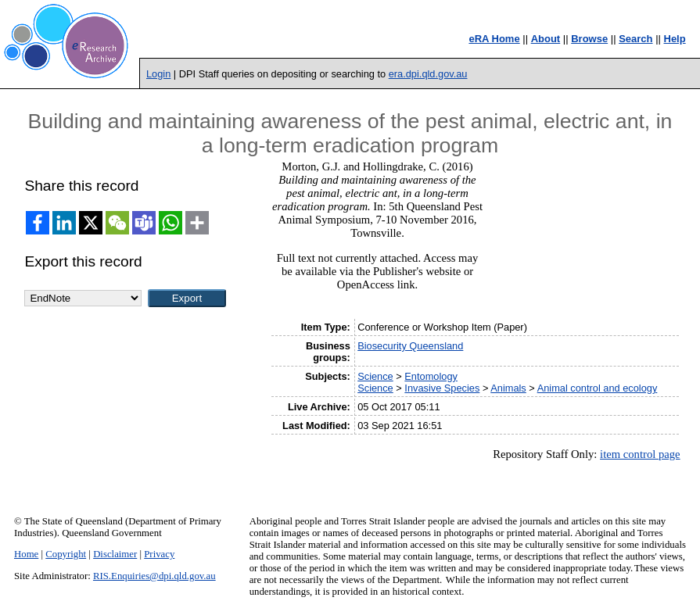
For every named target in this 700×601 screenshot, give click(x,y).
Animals (508, 388)
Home (26, 554)
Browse (589, 39)
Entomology (431, 376)
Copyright (66, 554)
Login (158, 74)
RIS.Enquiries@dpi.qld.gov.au (154, 576)
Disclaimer (115, 554)
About (546, 39)
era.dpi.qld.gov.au (428, 74)
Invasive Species (442, 388)
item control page (640, 454)
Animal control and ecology (598, 388)
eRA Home (494, 39)
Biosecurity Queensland (410, 346)
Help (675, 39)
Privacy (159, 554)
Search (635, 39)
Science (375, 376)
